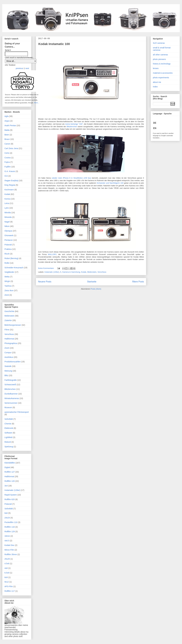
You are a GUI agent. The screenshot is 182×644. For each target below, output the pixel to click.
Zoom (7, 348)
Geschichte (9, 311)
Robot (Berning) (11, 258)
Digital (7, 467)
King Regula (10, 185)
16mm (7, 536)
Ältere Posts (138, 282)
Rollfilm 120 (10, 481)
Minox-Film (9, 550)
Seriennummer (11, 403)
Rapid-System (11, 495)
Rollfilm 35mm (11, 554)
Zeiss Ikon (9, 290)
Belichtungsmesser (13, 325)
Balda (7, 130)
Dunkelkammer (11, 394)
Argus (7, 121)
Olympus (8, 231)
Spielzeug (9, 447)
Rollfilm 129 (10, 532)
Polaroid (8, 245)
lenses (156, 68)
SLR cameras (159, 43)
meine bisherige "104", (74, 124)
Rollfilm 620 (10, 499)
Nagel (7, 222)
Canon (7, 144)
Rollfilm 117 (10, 591)
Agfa (7, 116)
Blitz (6, 375)
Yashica (8, 286)
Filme (7, 330)
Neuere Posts (45, 282)
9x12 (7, 582)
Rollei (7, 263)
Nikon (7, 226)
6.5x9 (7, 573)
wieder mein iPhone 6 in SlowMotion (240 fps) (72, 178)
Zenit (7, 295)
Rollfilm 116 (10, 527)
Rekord (8, 442)
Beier (7, 135)
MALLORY (52, 254)
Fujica (7, 162)
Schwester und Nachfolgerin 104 (110, 183)
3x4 (6, 486)
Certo (7, 153)
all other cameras (160, 55)
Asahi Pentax (10, 125)
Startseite (92, 282)
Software (8, 433)
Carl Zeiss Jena (11, 148)
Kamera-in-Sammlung (71, 272)
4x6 (6, 568)
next (27, 68)
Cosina (8, 158)
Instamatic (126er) (52, 272)
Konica (7, 199)
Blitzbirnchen (72, 127)
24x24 (7, 518)
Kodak (84, 272)
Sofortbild (9, 419)
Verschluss (102, 272)
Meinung (8, 371)
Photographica (11, 343)
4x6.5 (7, 541)
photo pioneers (159, 59)
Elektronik (9, 428)
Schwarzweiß (10, 385)
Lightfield (8, 437)
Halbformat (9, 339)
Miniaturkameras (12, 398)
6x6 (6, 513)
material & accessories (163, 73)
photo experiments (161, 78)
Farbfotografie (11, 380)
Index (155, 87)
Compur (8, 353)
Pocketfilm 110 (11, 522)
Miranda (8, 217)
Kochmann (9, 190)
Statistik (8, 366)
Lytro (7, 208)
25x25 (7, 559)
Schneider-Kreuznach (14, 268)
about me (157, 82)
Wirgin (7, 281)
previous (20, 68)
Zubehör (8, 320)
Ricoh (7, 254)
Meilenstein (92, 272)
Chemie (8, 424)
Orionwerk (9, 235)
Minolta (8, 213)
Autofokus (9, 357)
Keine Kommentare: (46, 268)
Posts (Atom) (96, 289)
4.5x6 (7, 564)
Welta (7, 277)
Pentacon (9, 240)
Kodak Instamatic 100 (54, 44)
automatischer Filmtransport (17, 412)
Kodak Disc (9, 545)
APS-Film (9, 586)
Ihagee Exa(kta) (11, 181)
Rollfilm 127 (10, 472)
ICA (6, 176)
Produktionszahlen (13, 362)
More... (37, 103)
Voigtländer (9, 272)
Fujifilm (8, 167)
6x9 (6, 577)
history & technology (162, 64)
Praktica (8, 249)
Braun (7, 139)
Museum (8, 407)
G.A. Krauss (10, 171)
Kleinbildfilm (10, 463)
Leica (7, 203)
